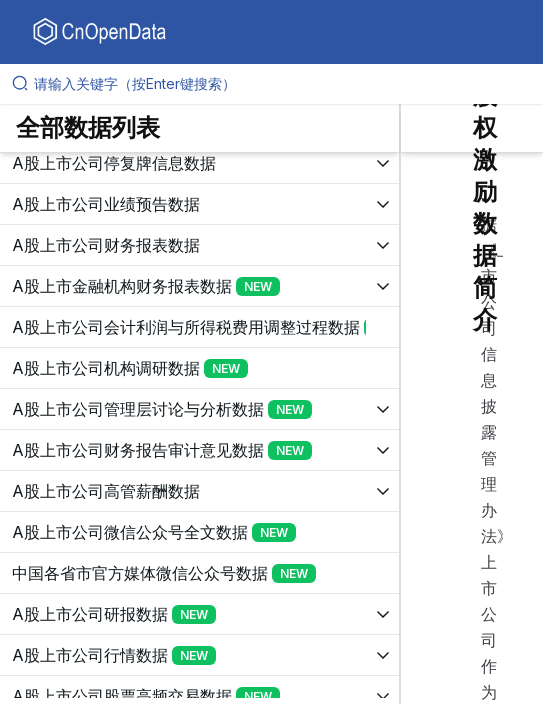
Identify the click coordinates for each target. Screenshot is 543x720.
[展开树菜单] (199, 163)
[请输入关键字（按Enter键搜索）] (279, 84)
